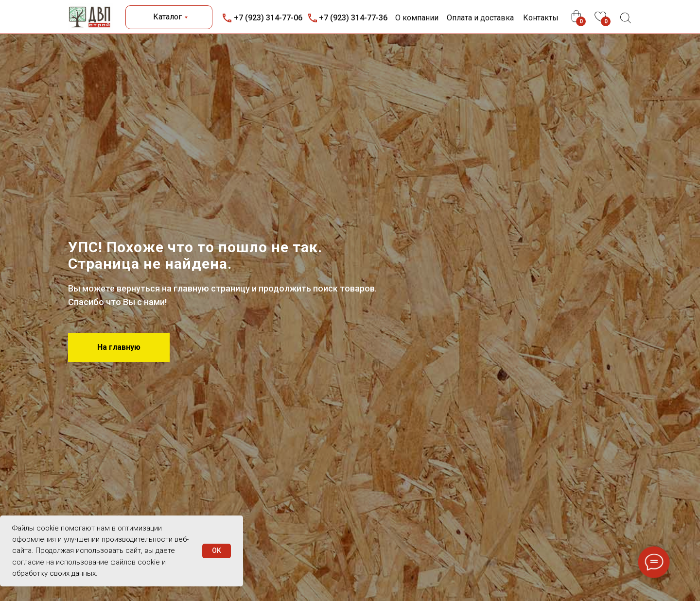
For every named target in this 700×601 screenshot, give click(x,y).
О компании (417, 18)
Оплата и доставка (480, 18)
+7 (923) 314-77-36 (353, 18)
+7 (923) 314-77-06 (268, 18)
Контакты (541, 18)
